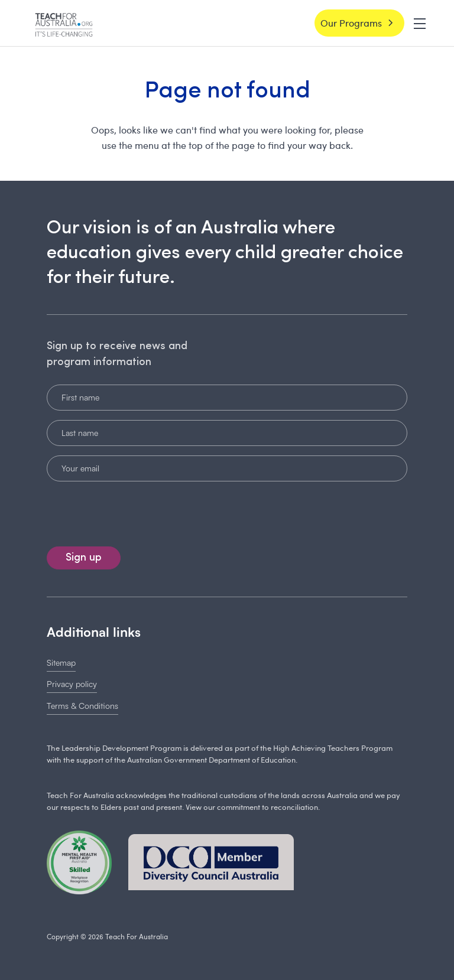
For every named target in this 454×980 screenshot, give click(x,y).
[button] (420, 22)
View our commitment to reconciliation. (253, 807)
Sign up (84, 558)
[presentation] (128, 512)
